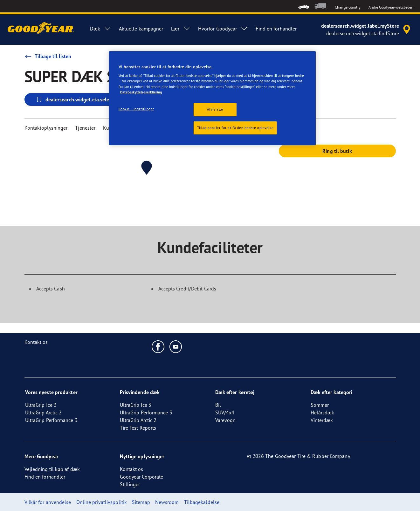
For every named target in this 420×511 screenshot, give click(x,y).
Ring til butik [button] (337, 151)
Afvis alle (215, 109)
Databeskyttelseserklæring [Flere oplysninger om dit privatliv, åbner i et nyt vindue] (141, 92)
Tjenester (85, 128)
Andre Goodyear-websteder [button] (390, 7)
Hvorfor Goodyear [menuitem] (223, 29)
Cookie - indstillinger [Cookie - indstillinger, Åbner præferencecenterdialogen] (137, 109)
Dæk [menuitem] (100, 29)
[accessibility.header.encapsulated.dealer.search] (367, 30)
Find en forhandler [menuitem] (276, 29)
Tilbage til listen (48, 56)
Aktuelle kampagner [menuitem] (141, 29)
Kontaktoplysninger (46, 128)
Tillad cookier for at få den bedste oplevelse (235, 128)
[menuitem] (304, 6)
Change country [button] (348, 7)
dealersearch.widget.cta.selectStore (80, 99)
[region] (212, 98)
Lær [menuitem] (181, 29)
